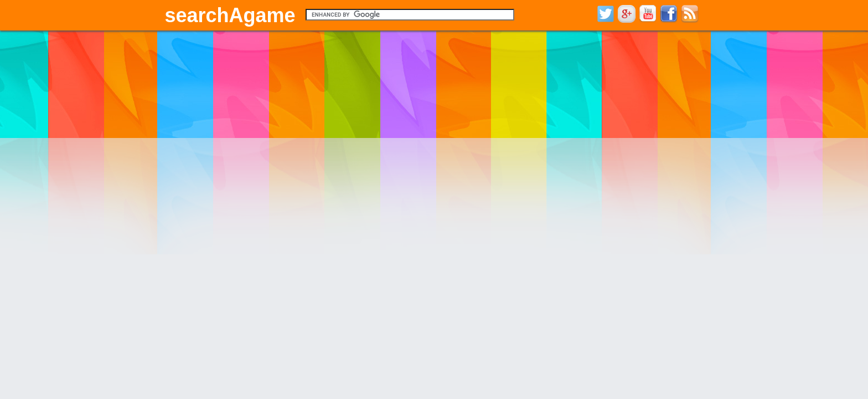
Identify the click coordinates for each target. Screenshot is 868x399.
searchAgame (230, 15)
